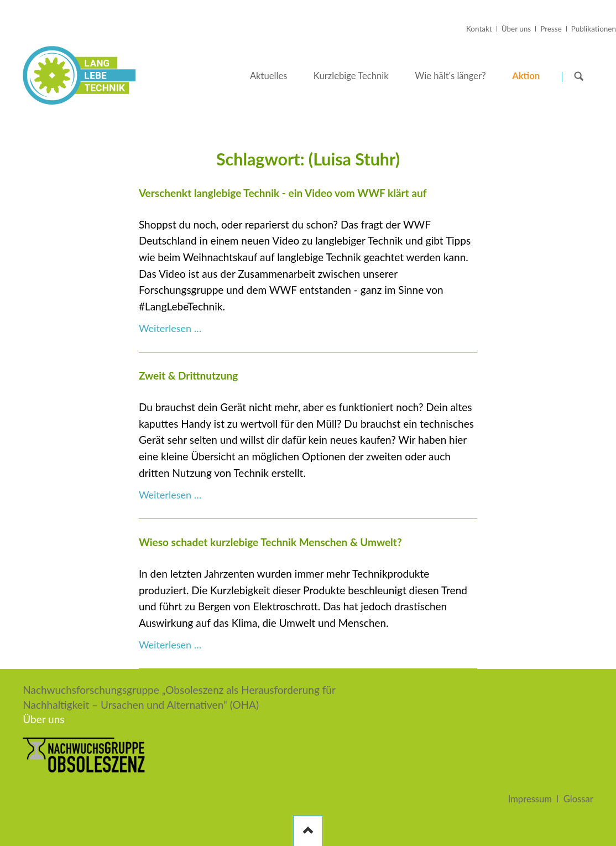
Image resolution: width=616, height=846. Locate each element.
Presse (551, 29)
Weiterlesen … (170, 328)
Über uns (516, 29)
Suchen (579, 76)
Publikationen (594, 29)
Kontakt (479, 29)
